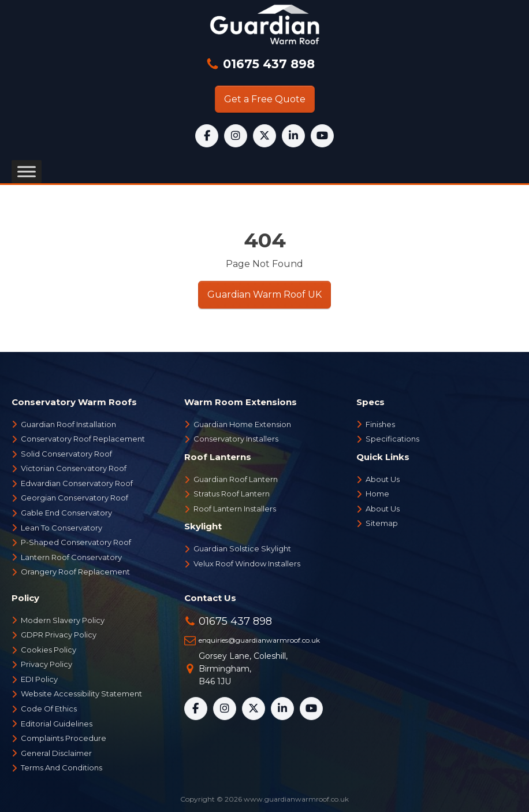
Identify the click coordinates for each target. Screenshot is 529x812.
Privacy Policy (46, 664)
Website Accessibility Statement (81, 694)
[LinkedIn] (293, 136)
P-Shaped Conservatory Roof (76, 542)
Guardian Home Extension (242, 424)
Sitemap (382, 523)
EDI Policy (39, 679)
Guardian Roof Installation (68, 424)
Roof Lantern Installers (235, 509)
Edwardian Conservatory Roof (77, 483)
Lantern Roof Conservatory (71, 557)
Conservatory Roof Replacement (83, 439)
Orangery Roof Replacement (75, 572)
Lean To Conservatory (62, 528)
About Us (383, 479)
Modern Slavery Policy (63, 620)
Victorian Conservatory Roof (74, 468)
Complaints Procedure (64, 738)
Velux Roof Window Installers (247, 563)
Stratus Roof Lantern (232, 494)
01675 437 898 (267, 64)
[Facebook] (207, 136)
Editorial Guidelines (57, 724)
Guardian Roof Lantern (236, 479)
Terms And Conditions (62, 767)
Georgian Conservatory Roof (74, 498)
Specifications (392, 439)
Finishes (380, 424)
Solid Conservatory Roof (66, 454)
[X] (264, 136)
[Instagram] (236, 136)
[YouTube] (322, 136)
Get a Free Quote (265, 99)
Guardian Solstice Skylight (242, 548)
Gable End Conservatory (66, 513)
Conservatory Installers (236, 439)
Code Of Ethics (49, 709)
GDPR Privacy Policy (59, 635)
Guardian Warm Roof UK (264, 294)
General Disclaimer (56, 753)
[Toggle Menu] (27, 172)
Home (377, 494)
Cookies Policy (49, 650)
